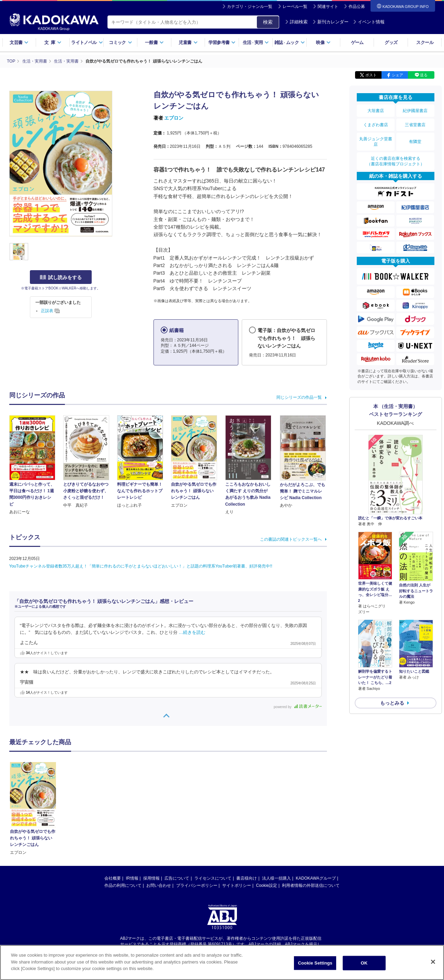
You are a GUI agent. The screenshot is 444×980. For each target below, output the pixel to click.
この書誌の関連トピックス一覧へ (291, 539)
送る (424, 75)
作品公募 (357, 7)
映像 (323, 42)
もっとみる (392, 703)
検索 (268, 22)
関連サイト (328, 7)
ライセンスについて (213, 813)
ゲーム (357, 42)
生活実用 (256, 42)
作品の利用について (123, 820)
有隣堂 (415, 142)
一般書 (154, 42)
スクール (425, 42)
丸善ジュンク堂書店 (376, 142)
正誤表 (50, 311)
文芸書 (19, 42)
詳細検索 (296, 22)
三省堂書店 (415, 125)
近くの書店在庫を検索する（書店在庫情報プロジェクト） (396, 161)
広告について (177, 813)
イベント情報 (369, 22)
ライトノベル (87, 42)
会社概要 (113, 813)
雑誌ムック (290, 42)
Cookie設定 (267, 820)
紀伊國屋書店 (415, 111)
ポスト (371, 75)
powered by (298, 707)
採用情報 (151, 813)
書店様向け (247, 813)
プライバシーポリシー (197, 820)
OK (364, 963)
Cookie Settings (315, 963)
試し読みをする (61, 277)
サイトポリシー (237, 820)
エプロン (174, 118)
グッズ (391, 42)
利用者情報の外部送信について (311, 820)
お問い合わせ (159, 820)
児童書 (188, 42)
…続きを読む (192, 632)
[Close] (433, 962)
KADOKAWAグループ (316, 813)
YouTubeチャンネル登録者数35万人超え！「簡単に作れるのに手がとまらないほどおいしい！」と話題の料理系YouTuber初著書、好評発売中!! (141, 566)
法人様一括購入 (276, 813)
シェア (397, 75)
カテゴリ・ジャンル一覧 (250, 7)
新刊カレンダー (331, 22)
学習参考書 (222, 42)
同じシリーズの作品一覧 (299, 397)
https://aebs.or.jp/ (198, 885)
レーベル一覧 (295, 7)
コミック (120, 42)
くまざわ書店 (376, 125)
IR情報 (132, 813)
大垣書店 (376, 111)
